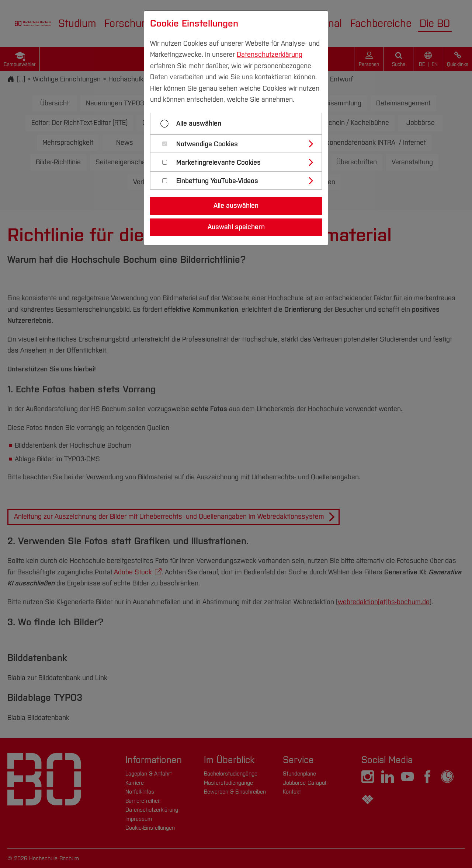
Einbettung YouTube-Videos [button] (217, 181)
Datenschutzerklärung (270, 55)
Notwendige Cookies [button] (207, 144)
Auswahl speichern (236, 227)
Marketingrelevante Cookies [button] (218, 163)
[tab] (239, 144)
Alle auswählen (199, 123)
